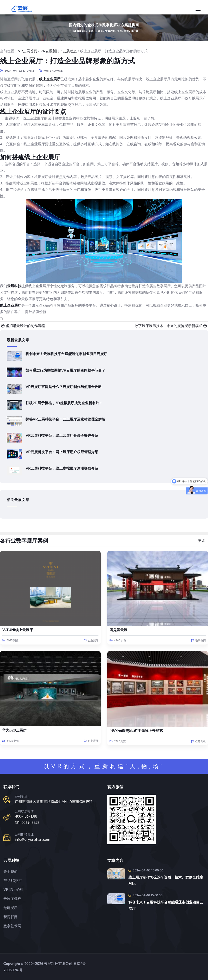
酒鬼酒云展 (118, 630)
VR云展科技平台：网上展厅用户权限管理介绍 (62, 452)
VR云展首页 (27, 51)
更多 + (203, 541)
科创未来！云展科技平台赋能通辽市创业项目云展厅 (66, 354)
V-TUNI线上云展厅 (18, 630)
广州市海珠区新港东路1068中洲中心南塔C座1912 (54, 802)
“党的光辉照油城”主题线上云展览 (136, 731)
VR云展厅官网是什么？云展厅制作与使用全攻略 (64, 387)
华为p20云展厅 (14, 730)
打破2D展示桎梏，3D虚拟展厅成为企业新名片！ (64, 403)
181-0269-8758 (27, 822)
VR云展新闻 (50, 51)
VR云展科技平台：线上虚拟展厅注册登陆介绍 (62, 468)
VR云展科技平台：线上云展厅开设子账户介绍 (62, 435)
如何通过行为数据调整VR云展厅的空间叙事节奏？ (65, 370)
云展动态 (70, 51)
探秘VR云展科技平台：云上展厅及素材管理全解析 (65, 419)
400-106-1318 (26, 816)
